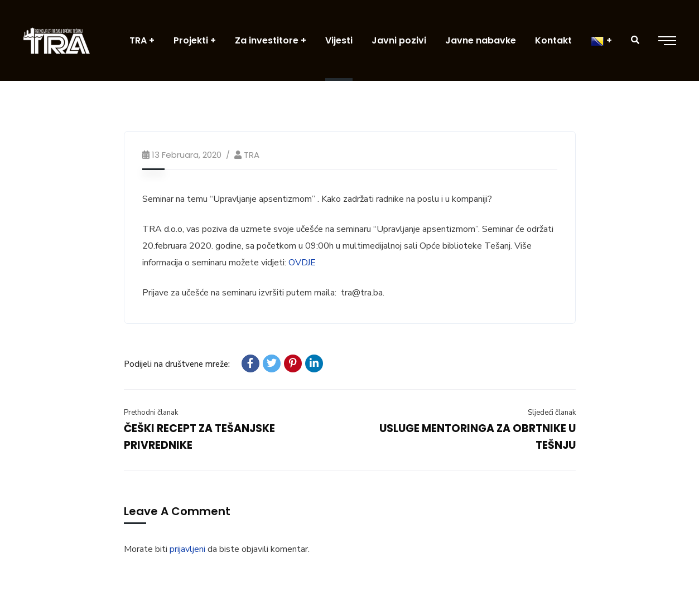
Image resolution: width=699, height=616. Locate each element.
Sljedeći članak (552, 413)
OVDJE (302, 263)
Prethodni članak (151, 413)
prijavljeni (187, 549)
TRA (252, 155)
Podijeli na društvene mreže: (177, 364)
